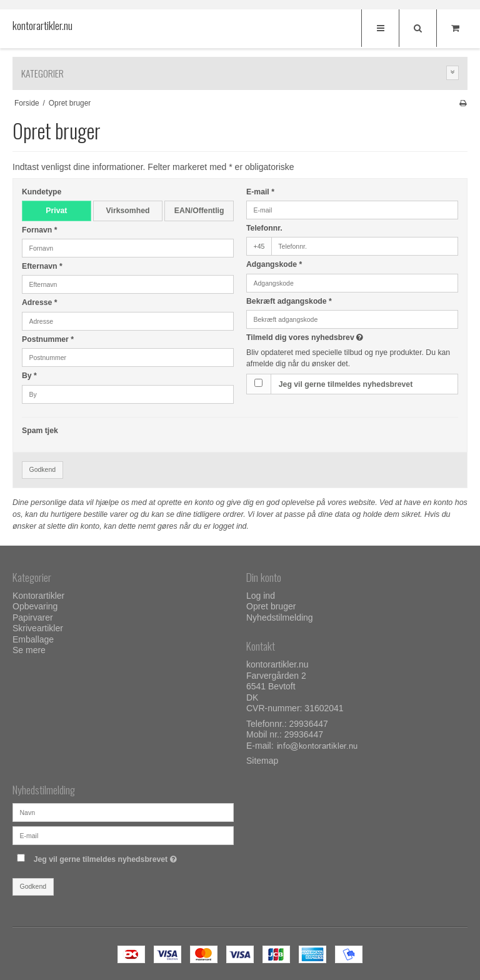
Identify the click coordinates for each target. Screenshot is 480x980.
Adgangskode (274, 264)
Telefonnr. (264, 228)
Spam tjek (40, 431)
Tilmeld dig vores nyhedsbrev (336, 337)
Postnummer (48, 339)
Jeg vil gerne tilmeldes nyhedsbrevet (346, 384)
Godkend (43, 469)
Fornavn (40, 230)
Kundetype (42, 192)
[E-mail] (123, 835)
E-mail (260, 192)
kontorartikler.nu (37, 26)
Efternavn (42, 266)
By (29, 376)
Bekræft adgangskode (289, 301)
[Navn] (123, 812)
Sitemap (262, 761)
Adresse (40, 302)
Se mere (29, 650)
